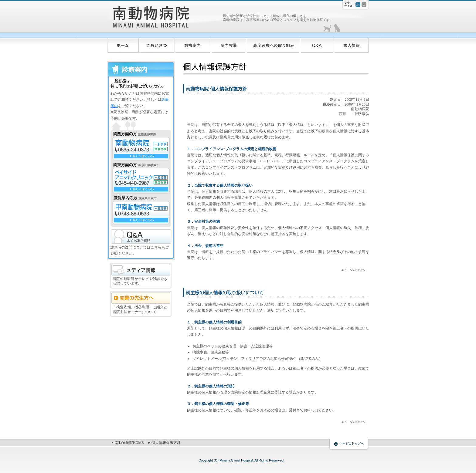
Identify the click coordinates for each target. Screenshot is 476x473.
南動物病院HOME (129, 443)
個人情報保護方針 (166, 443)
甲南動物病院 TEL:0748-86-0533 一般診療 (141, 213)
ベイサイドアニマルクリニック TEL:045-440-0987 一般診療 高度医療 (141, 181)
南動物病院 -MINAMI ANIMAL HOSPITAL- (163, 18)
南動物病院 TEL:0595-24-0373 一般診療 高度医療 (141, 149)
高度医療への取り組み (273, 43)
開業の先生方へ (141, 298)
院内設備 (229, 43)
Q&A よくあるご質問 (141, 236)
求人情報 (351, 43)
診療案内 (193, 43)
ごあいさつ (157, 43)
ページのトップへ (349, 445)
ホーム (122, 43)
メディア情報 (141, 270)
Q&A (317, 43)
